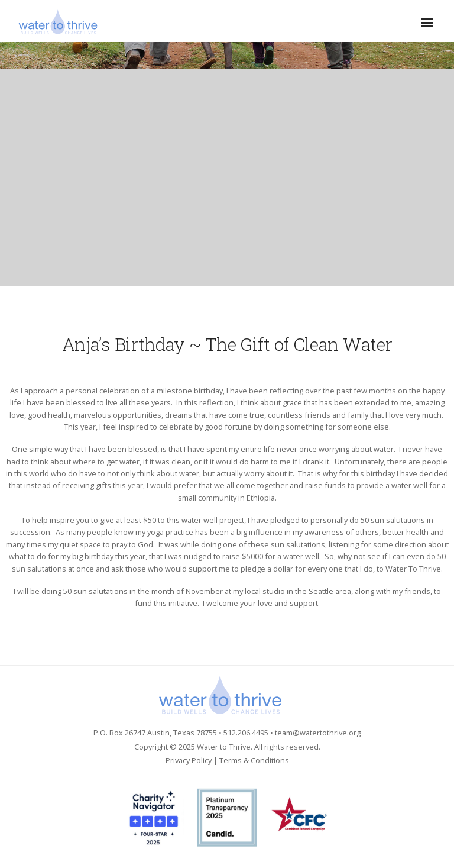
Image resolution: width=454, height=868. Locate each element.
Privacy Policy (189, 760)
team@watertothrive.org (318, 733)
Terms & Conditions (254, 760)
